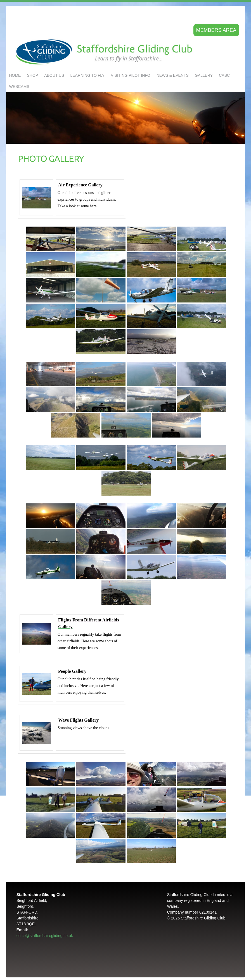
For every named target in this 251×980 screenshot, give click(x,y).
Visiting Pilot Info (130, 75)
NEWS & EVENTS (173, 75)
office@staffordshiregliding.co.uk (45, 936)
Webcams (19, 87)
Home (15, 75)
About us (54, 75)
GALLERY (204, 75)
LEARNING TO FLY (87, 75)
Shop (32, 75)
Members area (216, 30)
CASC (224, 75)
